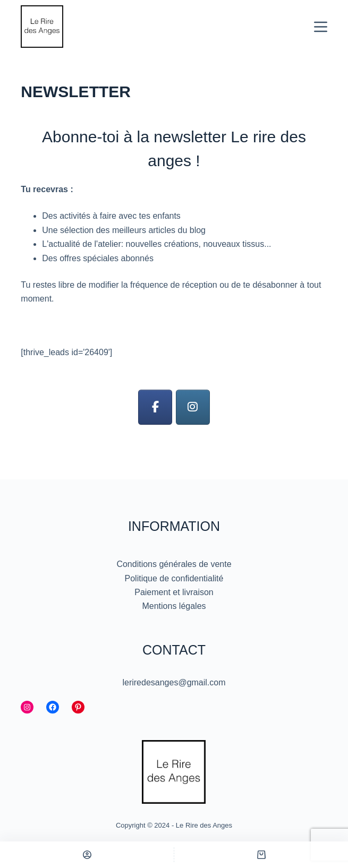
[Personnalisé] (87, 855)
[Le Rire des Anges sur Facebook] (155, 407)
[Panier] (261, 855)
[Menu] (321, 27)
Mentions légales (174, 606)
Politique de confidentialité (174, 578)
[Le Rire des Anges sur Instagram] (193, 407)
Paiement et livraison (174, 592)
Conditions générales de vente (174, 564)
